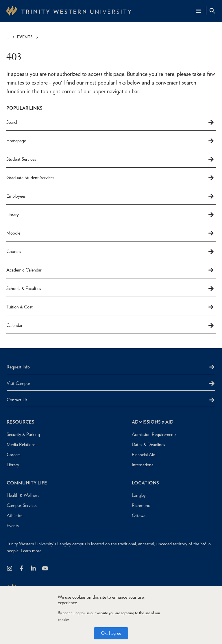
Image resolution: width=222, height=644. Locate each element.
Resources (21, 422)
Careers (14, 455)
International (143, 465)
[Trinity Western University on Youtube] (46, 569)
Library (110, 215)
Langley (139, 495)
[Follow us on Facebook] (22, 569)
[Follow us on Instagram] (10, 569)
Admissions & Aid (153, 422)
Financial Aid (144, 455)
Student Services (110, 159)
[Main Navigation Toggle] (198, 11)
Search (110, 122)
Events (25, 37)
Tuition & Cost (110, 307)
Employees (110, 196)
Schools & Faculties (110, 289)
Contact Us (17, 400)
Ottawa (139, 515)
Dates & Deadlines (148, 444)
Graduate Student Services (110, 178)
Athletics (15, 515)
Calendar (110, 325)
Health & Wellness (23, 495)
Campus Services (22, 505)
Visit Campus (19, 383)
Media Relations (21, 444)
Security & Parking (23, 434)
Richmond (141, 505)
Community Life (27, 483)
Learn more (31, 551)
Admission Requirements (154, 434)
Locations (145, 483)
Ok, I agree (111, 634)
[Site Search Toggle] (212, 11)
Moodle (110, 233)
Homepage (110, 141)
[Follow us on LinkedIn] (34, 569)
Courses (110, 252)
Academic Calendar (110, 270)
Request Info (18, 367)
